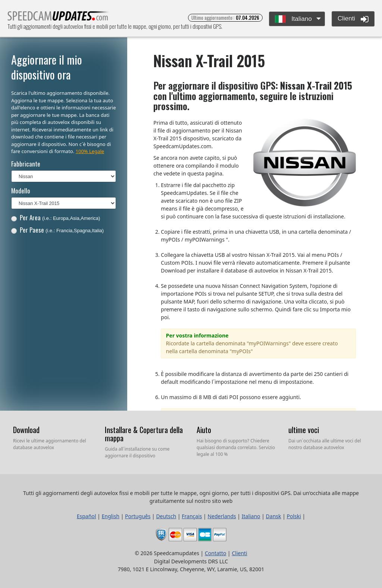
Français (192, 516)
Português (138, 516)
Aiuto (204, 430)
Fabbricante (26, 164)
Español (87, 516)
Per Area (56, 217)
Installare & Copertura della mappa (144, 434)
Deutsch (166, 516)
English (110, 516)
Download (26, 430)
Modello (21, 191)
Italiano (293, 19)
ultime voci (304, 430)
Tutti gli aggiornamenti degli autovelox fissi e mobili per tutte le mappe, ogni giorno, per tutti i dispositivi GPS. (58, 18)
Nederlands (222, 516)
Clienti (353, 19)
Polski (294, 516)
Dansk (274, 516)
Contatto (215, 553)
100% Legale (90, 151)
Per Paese (57, 230)
